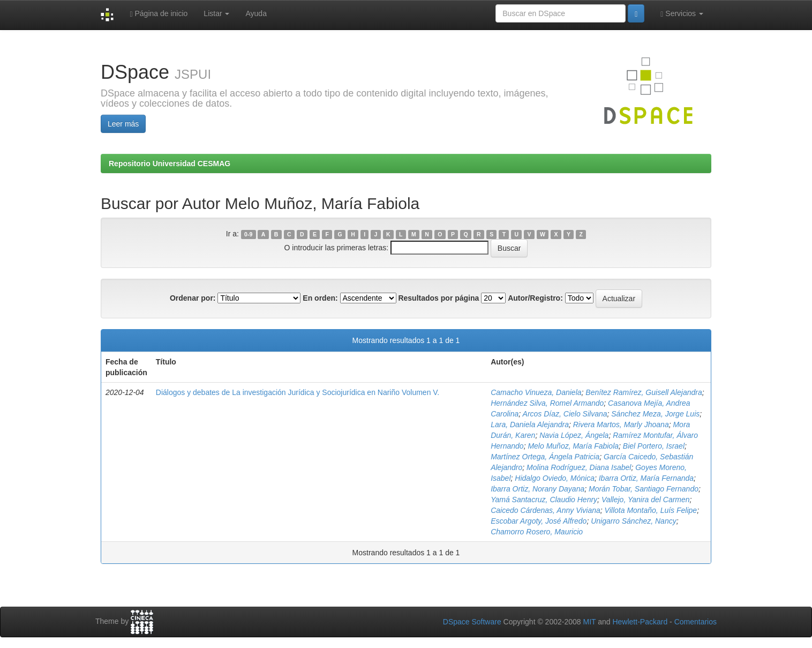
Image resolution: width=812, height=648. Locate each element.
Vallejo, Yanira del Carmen (646, 500)
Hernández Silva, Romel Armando (547, 403)
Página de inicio (159, 14)
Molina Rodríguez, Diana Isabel (579, 467)
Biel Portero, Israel (654, 446)
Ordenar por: (193, 298)
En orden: (320, 298)
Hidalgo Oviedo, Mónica (555, 478)
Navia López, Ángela (574, 435)
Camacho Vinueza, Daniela (536, 392)
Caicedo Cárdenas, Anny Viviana (546, 510)
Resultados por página (438, 298)
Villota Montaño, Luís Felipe (651, 510)
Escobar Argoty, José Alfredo (539, 521)
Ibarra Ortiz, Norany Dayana (537, 489)
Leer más (123, 124)
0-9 (248, 234)
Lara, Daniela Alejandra (530, 424)
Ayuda (256, 13)
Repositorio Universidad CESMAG (170, 163)
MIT (589, 622)
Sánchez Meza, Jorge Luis (655, 414)
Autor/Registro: (535, 298)
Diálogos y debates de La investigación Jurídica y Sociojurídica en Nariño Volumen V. (298, 392)
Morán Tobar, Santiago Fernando (644, 489)
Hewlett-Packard (640, 622)
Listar (216, 13)
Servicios (682, 14)
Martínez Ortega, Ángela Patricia (545, 457)
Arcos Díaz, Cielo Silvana (565, 414)
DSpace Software (472, 622)
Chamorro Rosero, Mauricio (537, 532)
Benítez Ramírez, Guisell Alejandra (644, 392)
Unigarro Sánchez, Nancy (634, 521)
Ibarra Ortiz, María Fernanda (646, 478)
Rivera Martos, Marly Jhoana (621, 424)
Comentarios (696, 622)
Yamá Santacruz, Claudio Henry (544, 500)
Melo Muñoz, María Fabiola (573, 446)
